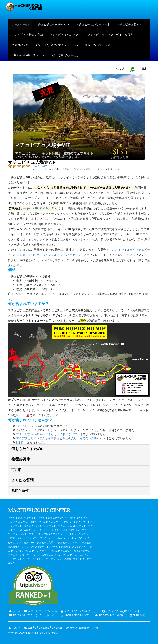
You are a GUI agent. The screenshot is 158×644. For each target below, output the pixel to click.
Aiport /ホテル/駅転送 (111, 615)
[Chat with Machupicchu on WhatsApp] (133, 69)
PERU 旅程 (138, 615)
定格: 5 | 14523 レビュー (44, 166)
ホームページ (20, 24)
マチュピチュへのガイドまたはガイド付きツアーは (49, 434)
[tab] (79, 450)
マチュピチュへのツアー (65, 35)
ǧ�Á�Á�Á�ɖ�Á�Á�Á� (43, 628)
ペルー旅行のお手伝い (65, 55)
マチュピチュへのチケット (52, 24)
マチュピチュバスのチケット (80, 611)
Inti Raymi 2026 (21, 615)
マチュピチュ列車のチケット (121, 611)
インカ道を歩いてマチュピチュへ (57, 45)
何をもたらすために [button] (28, 449)
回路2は (21, 442)
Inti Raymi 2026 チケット (28, 55)
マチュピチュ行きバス (131, 24)
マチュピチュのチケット (41, 611)
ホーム (15, 611)
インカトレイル (47, 615)
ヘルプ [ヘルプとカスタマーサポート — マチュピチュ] (120, 69)
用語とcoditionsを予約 (83, 628)
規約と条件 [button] (20, 491)
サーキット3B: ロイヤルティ (39, 208)
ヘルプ (15, 628)
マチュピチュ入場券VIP (42, 145)
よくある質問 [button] (22, 480)
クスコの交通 (20, 45)
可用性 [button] (17, 470)
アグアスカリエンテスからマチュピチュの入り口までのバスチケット (61, 438)
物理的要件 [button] (21, 459)
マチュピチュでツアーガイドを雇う (110, 35)
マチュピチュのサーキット (93, 24)
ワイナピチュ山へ (28, 426)
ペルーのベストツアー (99, 45)
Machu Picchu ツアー (76, 615)
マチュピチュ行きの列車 (27, 35)
